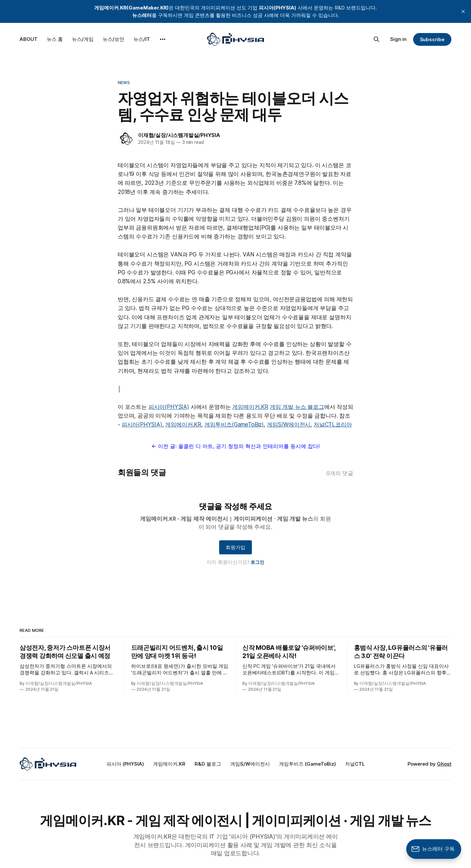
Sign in (398, 39)
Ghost (444, 764)
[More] (163, 39)
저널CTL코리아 (333, 425)
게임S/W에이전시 (289, 425)
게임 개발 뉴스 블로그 (297, 407)
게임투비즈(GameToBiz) (234, 425)
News (124, 82)
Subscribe (432, 39)
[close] (463, 11)
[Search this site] (376, 39)
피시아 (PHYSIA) (125, 764)
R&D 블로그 (208, 764)
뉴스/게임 (83, 39)
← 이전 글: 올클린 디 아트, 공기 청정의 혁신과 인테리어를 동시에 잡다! (235, 446)
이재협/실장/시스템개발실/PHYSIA (179, 135)
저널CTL (355, 764)
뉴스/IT (142, 39)
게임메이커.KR (250, 407)
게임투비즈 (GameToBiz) (307, 764)
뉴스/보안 (113, 39)
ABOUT (29, 39)
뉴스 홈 (55, 39)
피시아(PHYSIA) (169, 407)
